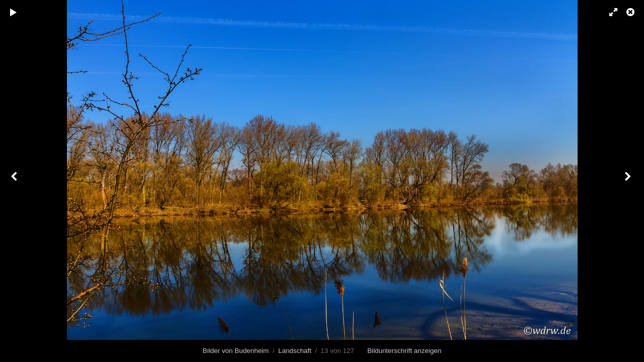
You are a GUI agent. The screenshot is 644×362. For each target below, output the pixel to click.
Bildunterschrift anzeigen (404, 351)
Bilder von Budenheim (236, 351)
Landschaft (295, 351)
